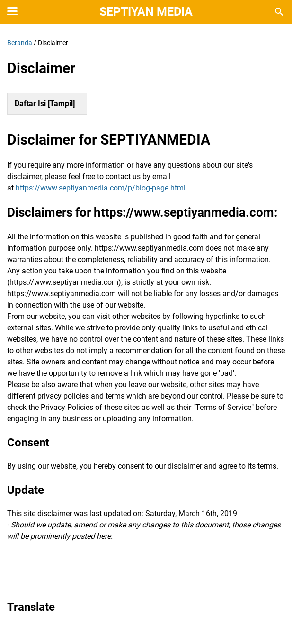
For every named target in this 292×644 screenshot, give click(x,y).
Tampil (61, 104)
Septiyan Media (146, 12)
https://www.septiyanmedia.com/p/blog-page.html (101, 188)
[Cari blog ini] (279, 12)
